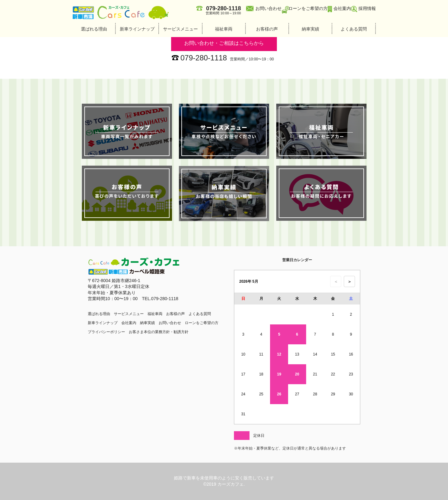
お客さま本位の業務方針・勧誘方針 (159, 332)
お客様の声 (267, 29)
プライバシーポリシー (106, 332)
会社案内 (342, 8)
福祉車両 (224, 29)
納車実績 (310, 29)
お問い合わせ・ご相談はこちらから (224, 43)
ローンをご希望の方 (308, 8)
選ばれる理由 (94, 29)
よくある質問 (354, 29)
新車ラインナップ (137, 29)
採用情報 (367, 8)
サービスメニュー (180, 29)
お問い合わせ (268, 8)
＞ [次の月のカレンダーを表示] (350, 282)
